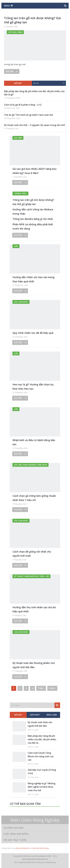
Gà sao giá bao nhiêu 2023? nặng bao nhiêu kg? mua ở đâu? (35, 171)
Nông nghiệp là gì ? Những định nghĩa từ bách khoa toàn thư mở (42, 787)
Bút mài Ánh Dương (41, 848)
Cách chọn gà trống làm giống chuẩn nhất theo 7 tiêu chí (34, 498)
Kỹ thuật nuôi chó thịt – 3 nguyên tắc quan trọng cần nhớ (34, 125)
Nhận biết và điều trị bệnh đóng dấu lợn (34, 442)
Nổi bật (18, 83)
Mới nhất (35, 715)
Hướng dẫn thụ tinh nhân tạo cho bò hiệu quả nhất (34, 609)
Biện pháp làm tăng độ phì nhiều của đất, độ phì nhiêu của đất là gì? (34, 93)
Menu (7, 6)
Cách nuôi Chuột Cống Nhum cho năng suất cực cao (41, 756)
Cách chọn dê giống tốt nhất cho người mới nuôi (32, 554)
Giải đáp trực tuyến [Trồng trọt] (42, 772)
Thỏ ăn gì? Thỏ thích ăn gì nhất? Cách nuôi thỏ (29, 115)
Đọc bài (12, 71)
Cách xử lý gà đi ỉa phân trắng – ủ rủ (23, 105)
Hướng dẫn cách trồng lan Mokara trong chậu (33, 212)
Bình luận (52, 715)
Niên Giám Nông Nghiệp (35, 820)
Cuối (52, 688)
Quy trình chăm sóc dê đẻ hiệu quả (33, 333)
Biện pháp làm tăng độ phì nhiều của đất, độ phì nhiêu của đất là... (42, 739)
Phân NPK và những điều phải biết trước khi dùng (33, 226)
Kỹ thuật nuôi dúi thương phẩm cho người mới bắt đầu (34, 665)
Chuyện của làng (13, 828)
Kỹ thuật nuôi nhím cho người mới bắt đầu (40, 724)
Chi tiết (20, 182)
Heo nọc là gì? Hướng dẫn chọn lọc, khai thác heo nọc (33, 387)
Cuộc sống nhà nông (16, 834)
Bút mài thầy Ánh (23, 848)
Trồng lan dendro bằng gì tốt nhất (33, 219)
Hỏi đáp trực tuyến (15, 840)
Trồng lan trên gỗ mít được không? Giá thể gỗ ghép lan (32, 20)
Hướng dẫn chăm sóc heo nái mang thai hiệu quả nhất (34, 279)
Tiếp (41, 688)
